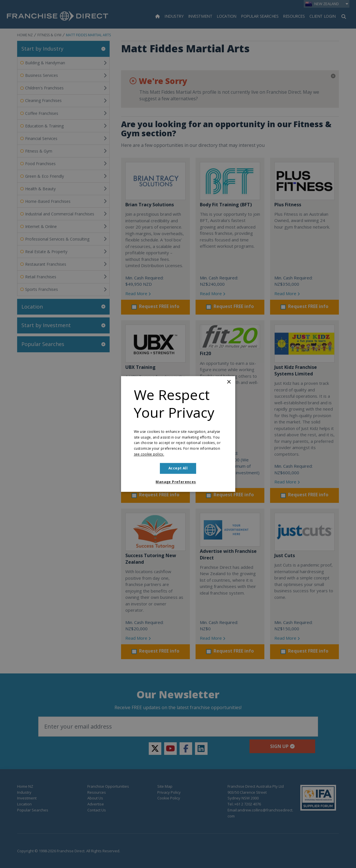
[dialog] (178, 434)
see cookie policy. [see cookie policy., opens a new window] (149, 454)
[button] (178, 482)
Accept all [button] (178, 468)
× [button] (229, 382)
